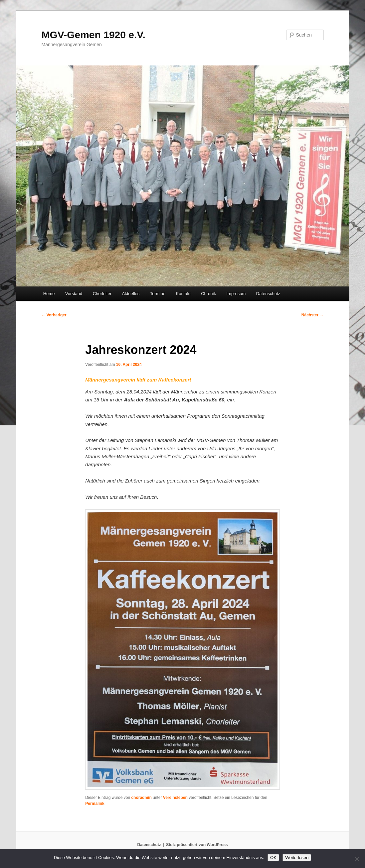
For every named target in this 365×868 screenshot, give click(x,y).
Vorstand (74, 294)
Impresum (236, 294)
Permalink (95, 804)
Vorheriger (54, 315)
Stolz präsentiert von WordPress (197, 845)
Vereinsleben (175, 798)
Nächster (313, 315)
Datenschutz (268, 294)
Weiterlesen (297, 858)
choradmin (141, 798)
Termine (158, 294)
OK (273, 858)
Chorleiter (102, 294)
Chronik (208, 294)
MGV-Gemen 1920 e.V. (93, 35)
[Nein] (357, 859)
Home (49, 294)
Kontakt (183, 294)
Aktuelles (131, 294)
